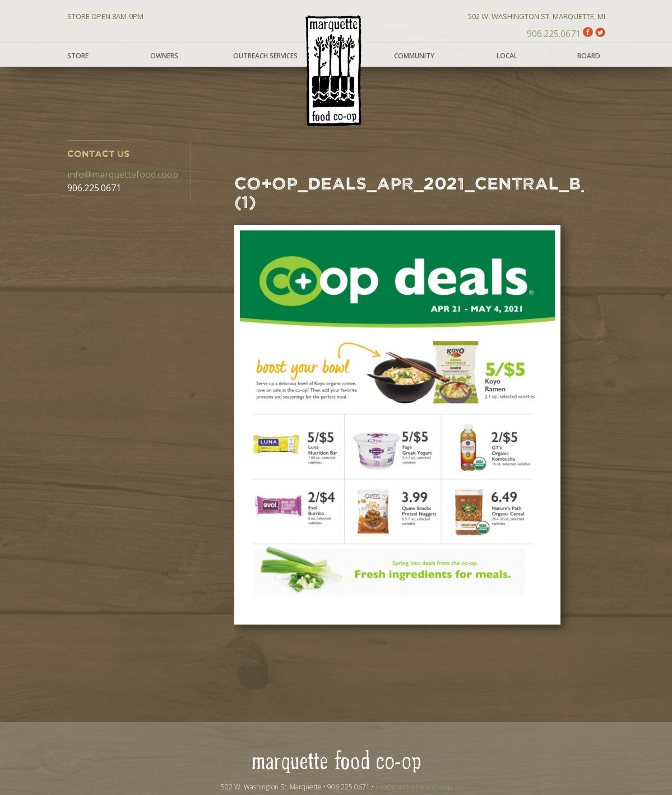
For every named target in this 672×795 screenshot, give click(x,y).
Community (414, 56)
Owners (164, 56)
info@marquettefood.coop (123, 174)
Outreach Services (265, 56)
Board (589, 56)
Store (78, 56)
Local (507, 56)
